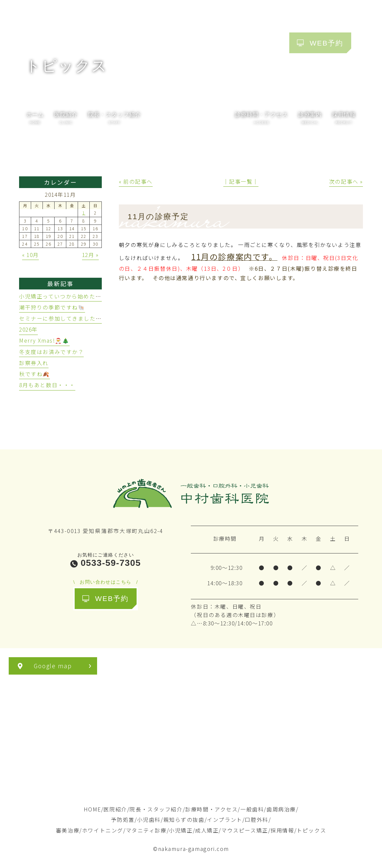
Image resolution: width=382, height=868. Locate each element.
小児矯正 (181, 830)
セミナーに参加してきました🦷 (61, 318)
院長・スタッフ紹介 (156, 809)
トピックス (311, 830)
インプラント (225, 820)
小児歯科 (149, 820)
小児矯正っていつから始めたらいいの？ (72, 296)
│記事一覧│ (241, 182)
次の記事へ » (346, 182)
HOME (92, 809)
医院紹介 (115, 809)
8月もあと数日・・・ (47, 385)
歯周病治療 (281, 809)
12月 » (90, 255)
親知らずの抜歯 (184, 820)
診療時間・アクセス (211, 809)
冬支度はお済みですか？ (51, 352)
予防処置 (123, 820)
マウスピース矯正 (245, 830)
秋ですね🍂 (34, 374)
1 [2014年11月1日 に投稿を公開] (84, 213)
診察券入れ (34, 363)
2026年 (28, 329)
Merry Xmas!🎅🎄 (44, 340)
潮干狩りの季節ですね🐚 (52, 307)
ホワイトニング (103, 830)
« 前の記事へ (136, 182)
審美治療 (68, 830)
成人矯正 (207, 830)
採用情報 (282, 830)
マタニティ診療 (146, 830)
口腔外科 (256, 820)
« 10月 (30, 255)
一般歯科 (252, 809)
